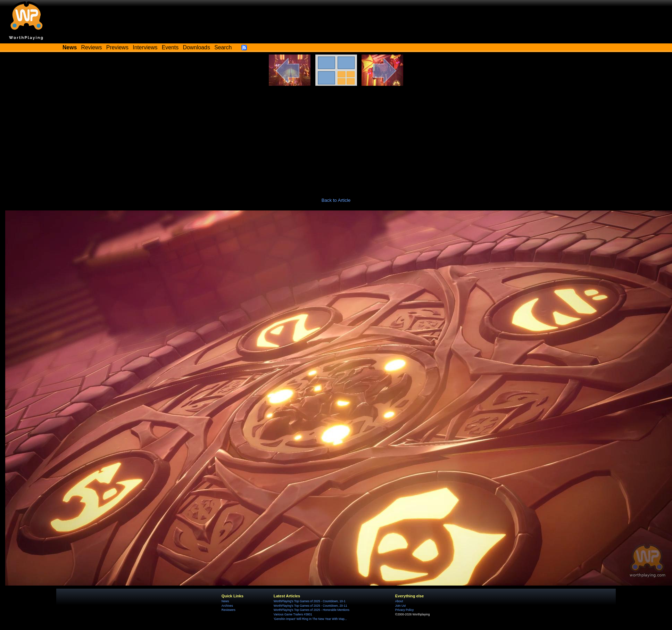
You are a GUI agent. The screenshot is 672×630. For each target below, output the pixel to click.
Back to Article (336, 200)
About (399, 601)
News (225, 601)
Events (170, 47)
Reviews (92, 47)
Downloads (197, 47)
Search (223, 47)
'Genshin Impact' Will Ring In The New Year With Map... (310, 619)
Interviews (145, 47)
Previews (117, 47)
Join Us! (401, 606)
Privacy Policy (404, 610)
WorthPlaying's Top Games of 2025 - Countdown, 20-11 (310, 606)
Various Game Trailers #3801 (293, 614)
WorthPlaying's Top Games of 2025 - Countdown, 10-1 (310, 601)
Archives (227, 606)
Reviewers (229, 610)
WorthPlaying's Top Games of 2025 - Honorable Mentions (312, 610)
